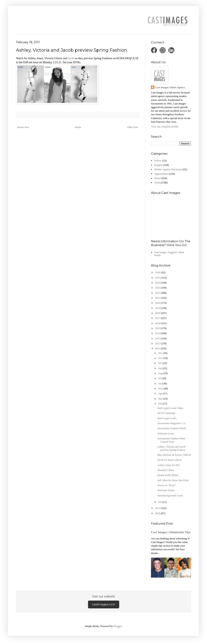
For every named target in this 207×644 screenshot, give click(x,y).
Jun (160, 383)
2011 (158, 348)
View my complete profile (165, 127)
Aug (161, 373)
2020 (158, 303)
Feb (160, 404)
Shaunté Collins (166, 470)
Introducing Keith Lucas (170, 495)
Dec (161, 353)
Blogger (117, 626)
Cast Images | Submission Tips (171, 532)
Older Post (132, 127)
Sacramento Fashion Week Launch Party (171, 440)
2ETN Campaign (166, 413)
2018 (158, 313)
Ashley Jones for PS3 (169, 465)
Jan (160, 502)
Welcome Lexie (166, 433)
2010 (158, 508)
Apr (160, 393)
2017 (158, 318)
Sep (160, 368)
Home (78, 127)
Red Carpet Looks (167, 418)
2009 (158, 513)
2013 (158, 338)
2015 (158, 328)
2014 (158, 333)
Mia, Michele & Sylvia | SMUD (174, 455)
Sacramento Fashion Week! (172, 428)
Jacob (71, 58)
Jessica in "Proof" (167, 485)
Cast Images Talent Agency (170, 87)
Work (157, 183)
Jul (160, 378)
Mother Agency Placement (168, 169)
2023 (158, 288)
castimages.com (104, 604)
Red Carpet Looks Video (170, 408)
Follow (158, 161)
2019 (158, 308)
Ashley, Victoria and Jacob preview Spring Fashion (171, 448)
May (161, 388)
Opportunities (161, 174)
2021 (158, 298)
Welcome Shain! (166, 490)
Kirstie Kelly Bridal (168, 475)
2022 (158, 293)
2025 (158, 278)
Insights (158, 165)
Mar (161, 399)
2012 (158, 343)
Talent (157, 178)
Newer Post (23, 127)
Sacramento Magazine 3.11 (171, 423)
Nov (161, 358)
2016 (158, 323)
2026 (158, 272)
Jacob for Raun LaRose (170, 460)
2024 (158, 283)
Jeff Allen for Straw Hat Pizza (173, 480)
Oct (160, 363)
